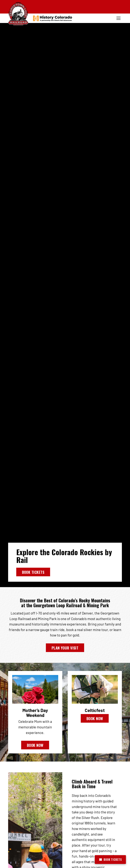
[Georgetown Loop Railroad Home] (18, 14)
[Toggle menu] (118, 18)
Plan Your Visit (65, 648)
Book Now (35, 745)
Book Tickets (33, 572)
